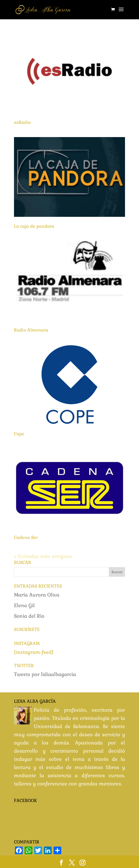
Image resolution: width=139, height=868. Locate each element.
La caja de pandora (34, 226)
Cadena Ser (26, 537)
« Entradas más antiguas (43, 556)
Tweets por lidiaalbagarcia (45, 674)
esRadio (22, 122)
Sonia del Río (29, 616)
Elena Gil (24, 605)
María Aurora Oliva (37, 595)
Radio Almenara (31, 330)
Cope (19, 434)
